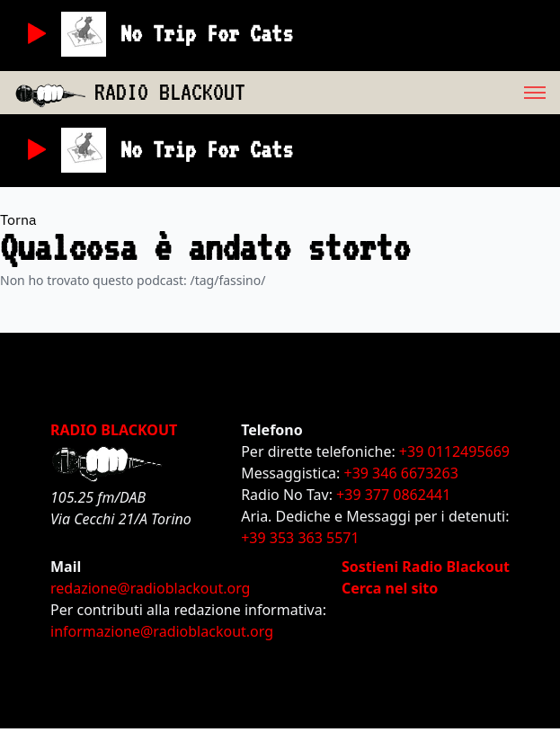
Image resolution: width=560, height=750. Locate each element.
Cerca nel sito (390, 588)
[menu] (403, 93)
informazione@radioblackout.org (162, 631)
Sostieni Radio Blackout (426, 567)
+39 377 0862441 (393, 495)
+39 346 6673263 (401, 473)
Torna (18, 219)
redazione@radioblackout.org (150, 588)
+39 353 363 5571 (300, 538)
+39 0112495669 (454, 451)
